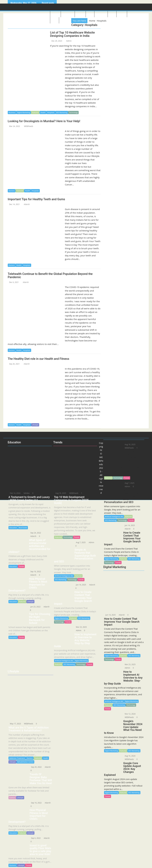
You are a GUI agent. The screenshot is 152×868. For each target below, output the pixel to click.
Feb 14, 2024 (14, 493)
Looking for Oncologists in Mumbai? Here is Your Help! (44, 121)
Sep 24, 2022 (35, 533)
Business (122, 14)
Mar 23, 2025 (129, 664)
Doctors (12, 191)
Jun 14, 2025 (110, 615)
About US (55, 14)
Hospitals (51, 112)
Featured (35, 112)
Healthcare (101, 14)
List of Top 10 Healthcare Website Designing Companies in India (72, 34)
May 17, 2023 (14, 724)
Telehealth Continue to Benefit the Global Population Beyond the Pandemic (50, 275)
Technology (68, 14)
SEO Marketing (62, 112)
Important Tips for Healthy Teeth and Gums (36, 199)
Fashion (12, 798)
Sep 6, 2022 (35, 838)
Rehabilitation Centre (25, 762)
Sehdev (25, 493)
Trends (118, 659)
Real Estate (23, 528)
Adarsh (26, 204)
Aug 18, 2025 (60, 493)
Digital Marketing (24, 112)
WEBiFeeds (27, 126)
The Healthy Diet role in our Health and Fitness (38, 359)
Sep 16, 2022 (35, 572)
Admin (68, 41)
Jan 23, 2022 (35, 607)
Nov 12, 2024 (129, 714)
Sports (112, 14)
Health (43, 112)
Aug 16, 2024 (129, 756)
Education (133, 14)
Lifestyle (80, 14)
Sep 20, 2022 (35, 767)
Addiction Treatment (17, 758)
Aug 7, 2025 (80, 542)
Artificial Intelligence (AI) (114, 701)
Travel (90, 14)
